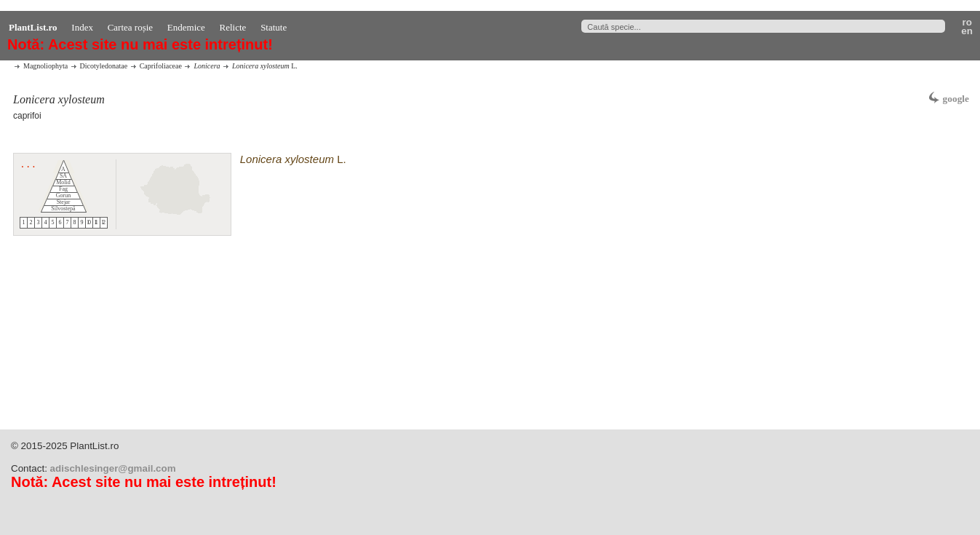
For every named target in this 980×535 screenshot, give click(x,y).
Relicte (233, 27)
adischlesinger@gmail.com (113, 468)
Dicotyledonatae (104, 66)
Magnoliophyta (45, 66)
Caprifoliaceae (161, 66)
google (956, 99)
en (969, 31)
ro (969, 23)
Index (82, 27)
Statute (274, 27)
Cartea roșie (130, 27)
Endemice (186, 27)
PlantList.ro (33, 27)
